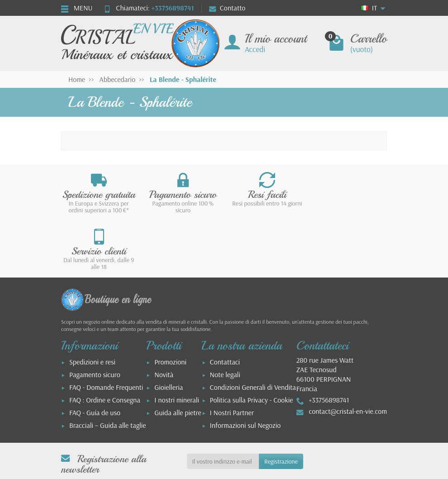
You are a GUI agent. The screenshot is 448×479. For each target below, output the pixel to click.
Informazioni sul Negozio (245, 369)
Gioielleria (169, 331)
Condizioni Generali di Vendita (253, 331)
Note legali (225, 318)
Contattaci (225, 305)
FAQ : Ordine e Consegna (105, 343)
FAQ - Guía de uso (95, 356)
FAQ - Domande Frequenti (106, 331)
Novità (164, 318)
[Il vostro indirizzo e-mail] (223, 405)
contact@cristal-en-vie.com (348, 354)
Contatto (227, 8)
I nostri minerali (177, 343)
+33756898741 (172, 8)
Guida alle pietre (178, 356)
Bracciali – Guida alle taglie (108, 369)
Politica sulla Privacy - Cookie (252, 343)
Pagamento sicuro (95, 318)
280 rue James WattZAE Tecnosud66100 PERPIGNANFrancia (325, 318)
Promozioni (170, 305)
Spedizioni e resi (92, 305)
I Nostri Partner (232, 356)
